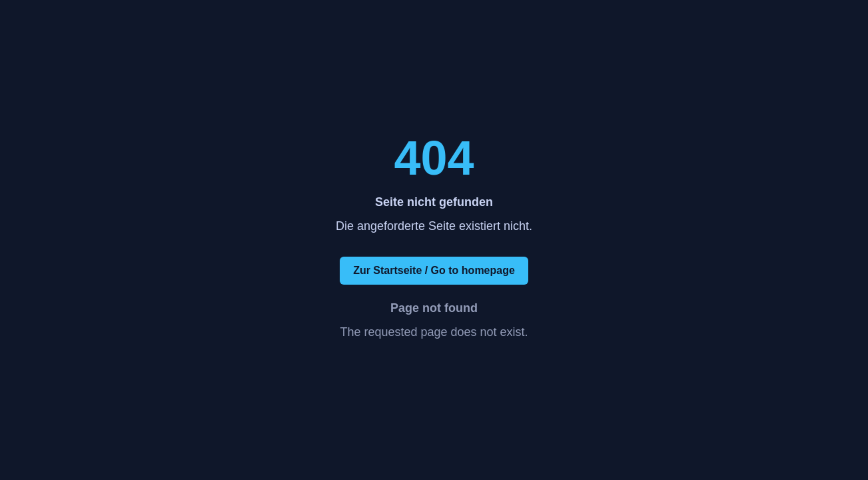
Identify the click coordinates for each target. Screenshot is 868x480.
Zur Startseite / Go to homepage (434, 270)
